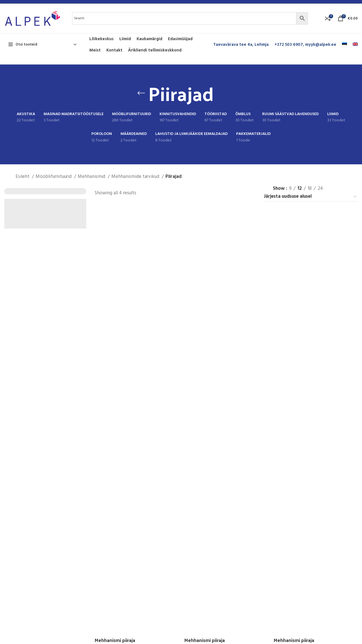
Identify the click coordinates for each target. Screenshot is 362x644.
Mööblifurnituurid (54, 177)
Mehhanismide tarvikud (136, 177)
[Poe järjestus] (311, 197)
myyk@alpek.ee (321, 45)
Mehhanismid (92, 177)
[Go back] (141, 93)
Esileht (23, 177)
